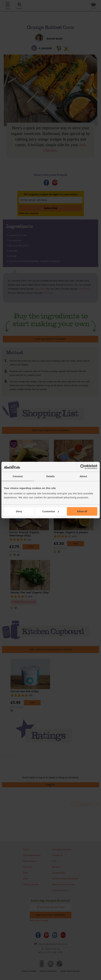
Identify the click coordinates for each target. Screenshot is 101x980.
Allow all (82, 511)
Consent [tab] (18, 476)
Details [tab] (51, 476)
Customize (51, 511)
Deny (19, 511)
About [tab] (83, 476)
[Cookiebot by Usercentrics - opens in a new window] (83, 467)
